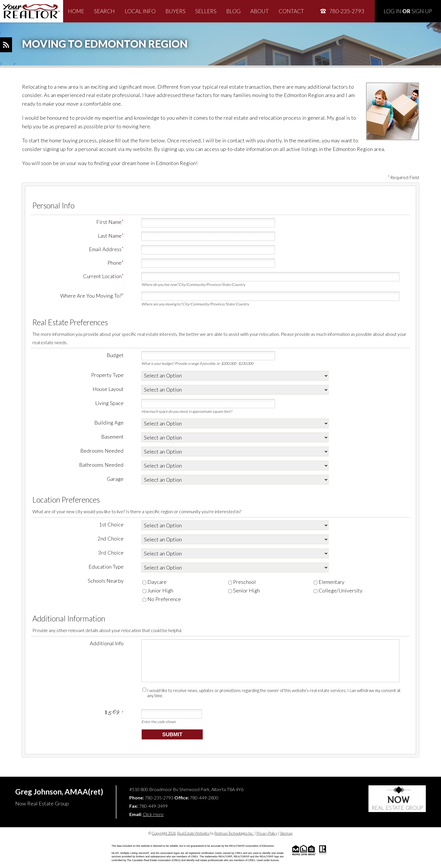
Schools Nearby (106, 581)
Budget (115, 355)
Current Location (102, 276)
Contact (291, 11)
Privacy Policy (267, 833)
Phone (115, 263)
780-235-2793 (342, 11)
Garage (115, 479)
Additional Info (107, 643)
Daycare (155, 582)
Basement (112, 437)
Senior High (244, 590)
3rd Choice (111, 553)
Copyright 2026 (164, 833)
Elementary (329, 582)
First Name (109, 222)
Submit (172, 734)
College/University (338, 590)
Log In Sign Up (408, 11)
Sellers (206, 11)
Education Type (106, 567)
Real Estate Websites (193, 833)
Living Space (109, 403)
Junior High (158, 590)
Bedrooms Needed (102, 451)
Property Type (107, 375)
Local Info (140, 11)
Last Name (110, 236)
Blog (233, 11)
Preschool (242, 582)
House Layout (108, 389)
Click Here (153, 814)
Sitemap (286, 833)
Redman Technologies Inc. (234, 833)
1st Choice (111, 524)
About (259, 11)
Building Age (109, 423)
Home (76, 11)
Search (104, 11)
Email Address (105, 249)
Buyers (175, 11)
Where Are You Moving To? (91, 296)
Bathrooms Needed (101, 465)
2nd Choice (111, 538)
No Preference (162, 599)
